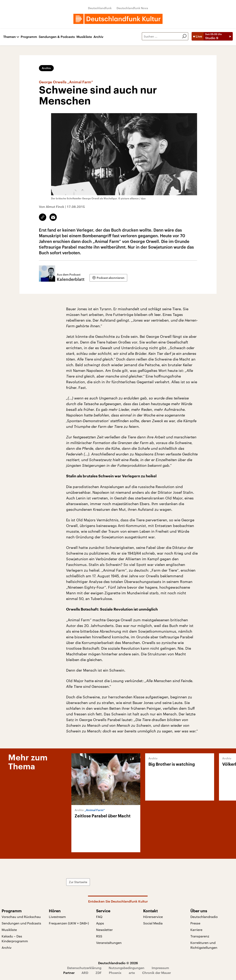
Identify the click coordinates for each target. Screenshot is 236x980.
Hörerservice (153, 917)
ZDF (99, 973)
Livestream (57, 917)
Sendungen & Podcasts (57, 37)
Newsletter (104, 930)
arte (132, 973)
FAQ (99, 917)
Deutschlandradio (204, 917)
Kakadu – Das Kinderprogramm (15, 939)
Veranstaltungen (109, 943)
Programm (29, 37)
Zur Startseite (78, 882)
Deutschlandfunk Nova (132, 8)
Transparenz (200, 936)
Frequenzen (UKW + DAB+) (69, 923)
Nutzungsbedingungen (127, 968)
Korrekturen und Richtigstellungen (204, 945)
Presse (195, 923)
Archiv (98, 37)
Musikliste (84, 37)
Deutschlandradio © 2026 (118, 963)
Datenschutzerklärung (84, 968)
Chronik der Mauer (157, 973)
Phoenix (115, 973)
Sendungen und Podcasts (21, 923)
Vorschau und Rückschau (21, 917)
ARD (85, 973)
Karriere (196, 930)
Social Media (153, 923)
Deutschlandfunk (100, 8)
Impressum (160, 968)
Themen (10, 37)
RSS (99, 936)
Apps (100, 923)
